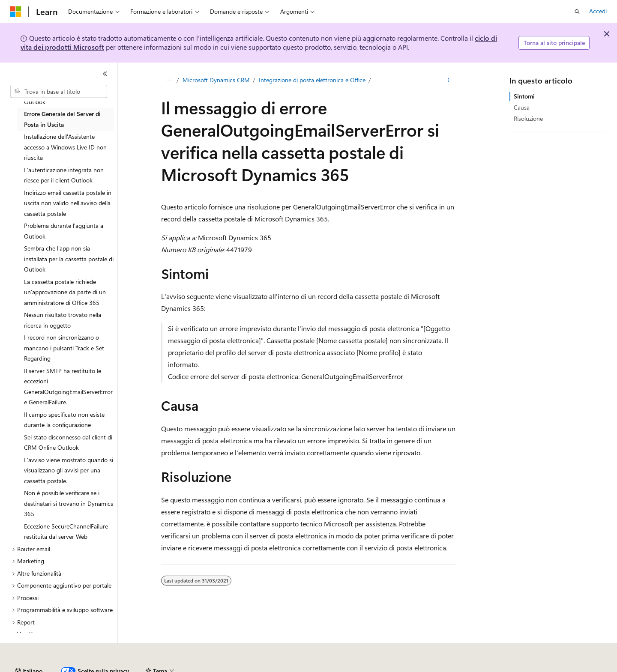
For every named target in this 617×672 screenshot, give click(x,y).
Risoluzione (528, 118)
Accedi (598, 11)
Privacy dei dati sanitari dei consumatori (406, 668)
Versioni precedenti (220, 668)
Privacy (328, 668)
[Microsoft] (16, 12)
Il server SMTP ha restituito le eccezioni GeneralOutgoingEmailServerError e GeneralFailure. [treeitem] (68, 387)
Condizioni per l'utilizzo (505, 668)
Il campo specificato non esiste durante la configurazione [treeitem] (64, 420)
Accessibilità (561, 668)
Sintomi (524, 96)
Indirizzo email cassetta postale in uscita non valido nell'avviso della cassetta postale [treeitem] (68, 203)
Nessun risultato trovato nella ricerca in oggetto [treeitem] (63, 320)
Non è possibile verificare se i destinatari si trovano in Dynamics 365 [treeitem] (69, 503)
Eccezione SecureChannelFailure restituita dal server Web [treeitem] (66, 532)
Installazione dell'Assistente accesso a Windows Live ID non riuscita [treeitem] (65, 147)
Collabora (296, 668)
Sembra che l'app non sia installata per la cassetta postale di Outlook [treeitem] (69, 259)
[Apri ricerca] (577, 12)
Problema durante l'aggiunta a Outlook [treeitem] (64, 231)
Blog (261, 668)
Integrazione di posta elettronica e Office (312, 80)
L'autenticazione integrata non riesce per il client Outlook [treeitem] (64, 175)
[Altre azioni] (448, 80)
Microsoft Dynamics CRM (216, 80)
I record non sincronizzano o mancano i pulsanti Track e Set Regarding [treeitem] (64, 348)
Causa (522, 107)
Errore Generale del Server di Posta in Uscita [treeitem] (62, 119)
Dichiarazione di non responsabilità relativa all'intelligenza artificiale (97, 668)
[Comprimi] (105, 74)
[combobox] (59, 92)
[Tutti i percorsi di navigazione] (169, 80)
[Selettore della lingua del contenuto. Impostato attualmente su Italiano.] (29, 648)
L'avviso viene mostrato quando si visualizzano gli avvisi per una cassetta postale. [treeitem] (69, 470)
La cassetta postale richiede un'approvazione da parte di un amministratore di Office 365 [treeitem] (65, 292)
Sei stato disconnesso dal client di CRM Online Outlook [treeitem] (68, 442)
